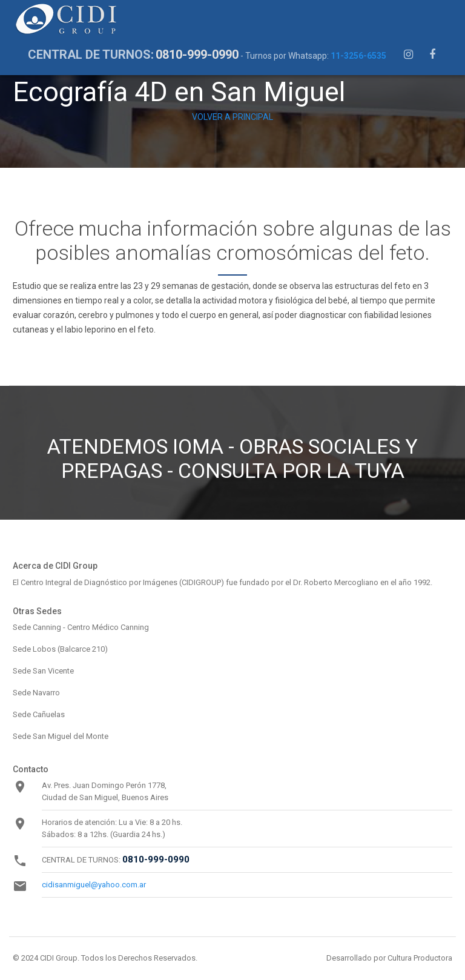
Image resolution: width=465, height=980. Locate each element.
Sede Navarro (36, 693)
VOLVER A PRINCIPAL (232, 117)
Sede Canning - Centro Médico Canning (81, 627)
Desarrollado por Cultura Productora (389, 958)
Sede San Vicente (43, 671)
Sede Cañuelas (39, 714)
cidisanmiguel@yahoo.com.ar (94, 885)
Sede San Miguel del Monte (61, 736)
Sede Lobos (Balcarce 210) (60, 649)
